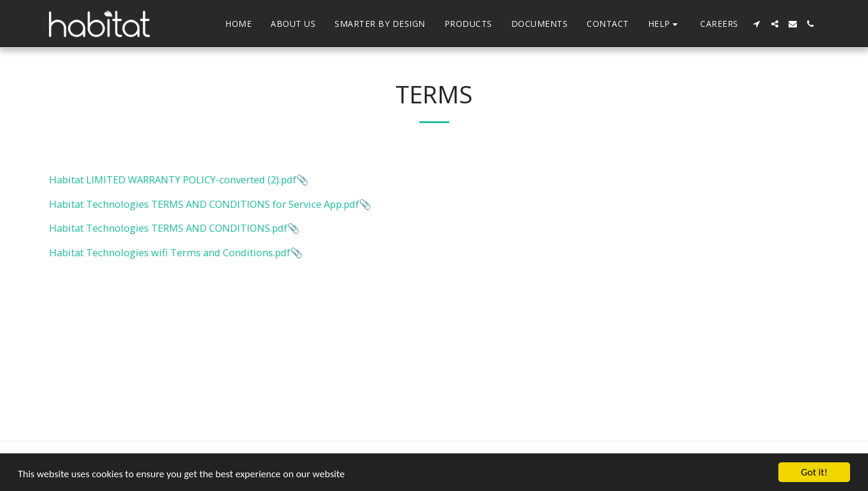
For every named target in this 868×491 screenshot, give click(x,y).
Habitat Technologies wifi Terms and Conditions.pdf (170, 252)
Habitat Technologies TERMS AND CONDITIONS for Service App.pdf (204, 204)
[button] (665, 24)
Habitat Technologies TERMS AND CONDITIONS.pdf (168, 228)
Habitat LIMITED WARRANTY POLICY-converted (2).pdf (173, 179)
